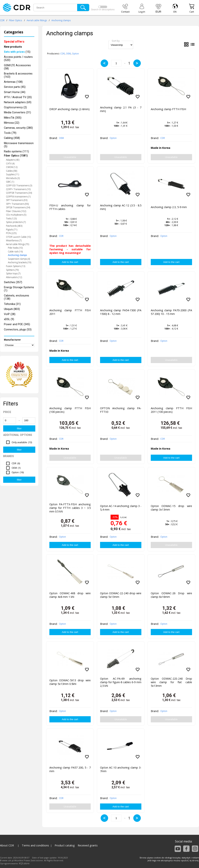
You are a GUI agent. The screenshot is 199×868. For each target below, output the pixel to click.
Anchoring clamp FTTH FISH (168, 109)
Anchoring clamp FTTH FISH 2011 (70, 312)
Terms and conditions (35, 845)
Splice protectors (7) (16, 222)
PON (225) (11, 233)
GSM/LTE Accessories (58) (17, 67)
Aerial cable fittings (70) (18, 244)
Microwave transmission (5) (19, 145)
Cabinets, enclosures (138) (17, 297)
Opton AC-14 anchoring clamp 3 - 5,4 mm (121, 508)
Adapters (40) (13, 160)
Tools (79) (10, 133)
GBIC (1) (10, 182)
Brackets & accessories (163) (18, 75)
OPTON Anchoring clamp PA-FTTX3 (121, 410)
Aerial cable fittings (37, 20)
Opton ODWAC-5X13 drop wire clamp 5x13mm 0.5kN (70, 682)
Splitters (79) (12, 270)
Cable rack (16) (15, 252)
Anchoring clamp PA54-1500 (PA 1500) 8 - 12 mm (121, 312)
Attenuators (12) (14, 277)
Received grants (88, 845)
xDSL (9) (9, 319)
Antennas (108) (13, 82)
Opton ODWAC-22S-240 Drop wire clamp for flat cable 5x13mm (171, 682)
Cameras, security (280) (18, 128)
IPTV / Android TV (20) (18, 97)
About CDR (7, 845)
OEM (68, 54)
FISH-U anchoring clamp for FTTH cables (70, 207)
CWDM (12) (12, 167)
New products (13, 47)
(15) (17, 52)
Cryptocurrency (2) (15, 107)
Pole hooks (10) (15, 248)
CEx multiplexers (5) (16, 215)
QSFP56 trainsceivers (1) (18, 197)
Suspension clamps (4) (19, 259)
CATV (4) (10, 164)
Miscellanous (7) (14, 240)
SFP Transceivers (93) (17, 200)
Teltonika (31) (12, 304)
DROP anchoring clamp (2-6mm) (69, 109)
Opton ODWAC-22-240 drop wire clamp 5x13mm (121, 595)
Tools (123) (11, 219)
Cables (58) (12, 171)
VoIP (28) (10, 314)
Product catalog (65, 845)
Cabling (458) (12, 138)
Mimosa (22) (12, 123)
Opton (75, 54)
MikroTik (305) (13, 118)
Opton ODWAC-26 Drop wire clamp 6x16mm (171, 595)
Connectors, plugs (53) (18, 330)
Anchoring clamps (61, 20)
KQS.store (24, 863)
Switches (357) (13, 282)
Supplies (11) (12, 174)
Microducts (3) (13, 178)
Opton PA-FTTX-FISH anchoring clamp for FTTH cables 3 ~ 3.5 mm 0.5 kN (70, 508)
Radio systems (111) (16, 152)
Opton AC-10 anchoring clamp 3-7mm (121, 769)
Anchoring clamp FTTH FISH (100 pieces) (70, 410)
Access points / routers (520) (18, 59)
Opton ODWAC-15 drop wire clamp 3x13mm (171, 508)
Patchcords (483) (14, 226)
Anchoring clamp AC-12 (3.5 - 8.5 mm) (121, 207)
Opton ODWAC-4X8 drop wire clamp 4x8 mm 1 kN (70, 595)
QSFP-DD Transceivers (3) (19, 185)
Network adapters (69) (18, 102)
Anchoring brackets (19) (20, 262)
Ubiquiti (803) (12, 309)
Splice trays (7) (13, 273)
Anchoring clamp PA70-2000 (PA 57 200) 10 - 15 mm (171, 312)
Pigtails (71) (12, 230)
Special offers (14, 42)
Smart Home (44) (15, 92)
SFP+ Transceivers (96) (17, 204)
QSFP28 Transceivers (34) (19, 193)
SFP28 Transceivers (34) (18, 207)
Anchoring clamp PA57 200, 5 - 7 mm (70, 769)
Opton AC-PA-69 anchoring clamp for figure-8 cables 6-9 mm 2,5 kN (121, 682)
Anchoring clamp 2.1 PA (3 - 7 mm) (121, 109)
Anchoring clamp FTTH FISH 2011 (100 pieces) (171, 410)
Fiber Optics (15, 20)
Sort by (116, 41)
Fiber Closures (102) (16, 211)
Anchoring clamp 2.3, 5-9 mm (169, 207)
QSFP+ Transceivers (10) (18, 189)
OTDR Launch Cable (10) (18, 237)
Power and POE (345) (17, 324)
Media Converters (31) (17, 112)
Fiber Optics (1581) (16, 156)
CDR (2, 20)
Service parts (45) (15, 87)
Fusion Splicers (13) (16, 266)
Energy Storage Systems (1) (19, 289)
